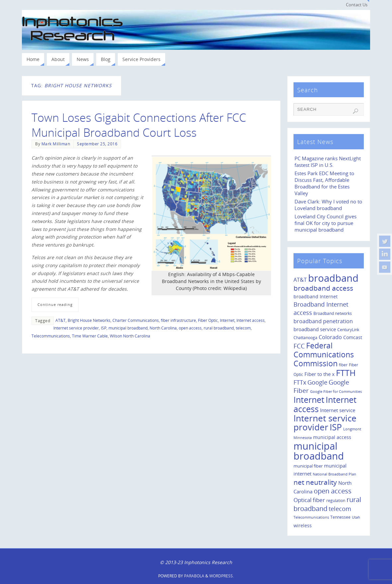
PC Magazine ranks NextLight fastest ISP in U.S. (328, 162)
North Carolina (163, 328)
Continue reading (55, 304)
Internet (227, 320)
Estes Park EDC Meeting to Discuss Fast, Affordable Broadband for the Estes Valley (324, 183)
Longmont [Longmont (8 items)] (352, 429)
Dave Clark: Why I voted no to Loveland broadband (328, 205)
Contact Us (357, 5)
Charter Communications (136, 320)
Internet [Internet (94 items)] (309, 400)
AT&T (61, 320)
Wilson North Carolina (130, 336)
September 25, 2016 (97, 144)
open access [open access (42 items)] (333, 491)
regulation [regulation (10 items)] (336, 500)
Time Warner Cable (90, 336)
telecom (243, 328)
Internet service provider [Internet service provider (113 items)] (325, 423)
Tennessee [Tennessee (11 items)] (340, 517)
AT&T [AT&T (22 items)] (300, 280)
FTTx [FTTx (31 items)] (300, 382)
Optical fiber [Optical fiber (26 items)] (309, 500)
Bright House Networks (89, 320)
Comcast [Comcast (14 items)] (353, 337)
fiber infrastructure (178, 320)
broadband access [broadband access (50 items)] (323, 288)
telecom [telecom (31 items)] (340, 509)
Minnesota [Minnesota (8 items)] (303, 438)
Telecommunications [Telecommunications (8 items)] (311, 517)
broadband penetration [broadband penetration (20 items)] (323, 321)
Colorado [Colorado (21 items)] (330, 337)
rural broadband (219, 328)
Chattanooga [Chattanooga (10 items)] (305, 337)
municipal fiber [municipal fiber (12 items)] (308, 466)
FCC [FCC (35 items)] (299, 346)
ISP (104, 328)
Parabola (194, 576)
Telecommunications (51, 336)
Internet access (251, 320)
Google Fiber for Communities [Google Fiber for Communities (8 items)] (336, 392)
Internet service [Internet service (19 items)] (338, 410)
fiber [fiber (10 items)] (343, 365)
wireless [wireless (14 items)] (303, 525)
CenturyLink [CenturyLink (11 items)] (348, 330)
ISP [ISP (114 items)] (336, 427)
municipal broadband (128, 328)
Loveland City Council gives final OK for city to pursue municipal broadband (326, 223)
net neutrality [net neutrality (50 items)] (315, 482)
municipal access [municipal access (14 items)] (332, 437)
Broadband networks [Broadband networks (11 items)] (333, 313)
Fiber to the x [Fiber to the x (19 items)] (320, 374)
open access (190, 328)
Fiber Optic (208, 320)
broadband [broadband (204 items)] (333, 278)
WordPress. (222, 576)
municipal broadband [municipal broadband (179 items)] (319, 451)
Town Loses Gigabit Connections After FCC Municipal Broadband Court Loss (139, 125)
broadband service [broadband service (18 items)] (315, 329)
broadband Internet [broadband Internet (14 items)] (316, 296)
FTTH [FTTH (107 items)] (346, 373)
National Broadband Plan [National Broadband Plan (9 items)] (334, 474)
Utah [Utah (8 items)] (356, 517)
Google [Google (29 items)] (317, 382)
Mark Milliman (56, 144)
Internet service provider (76, 328)
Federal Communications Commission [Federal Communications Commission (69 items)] (324, 354)
